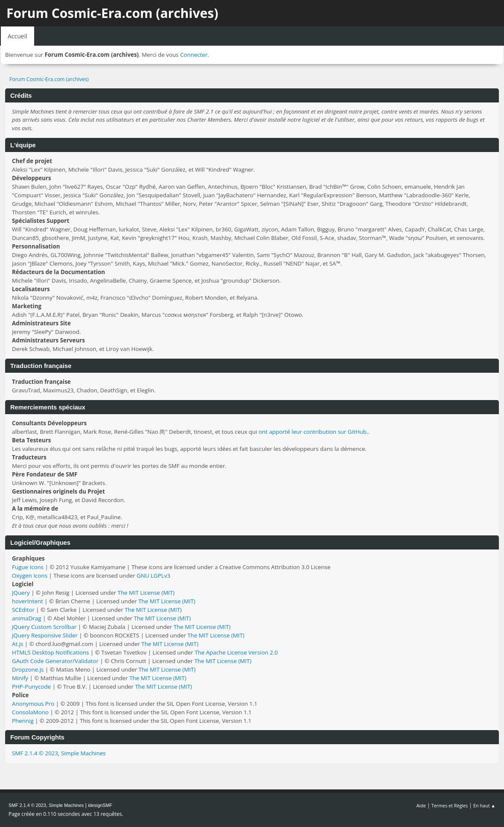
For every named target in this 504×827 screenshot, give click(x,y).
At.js (17, 644)
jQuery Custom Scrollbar (44, 627)
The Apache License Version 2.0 (236, 652)
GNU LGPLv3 (153, 576)
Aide (421, 805)
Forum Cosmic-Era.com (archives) (112, 13)
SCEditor (23, 610)
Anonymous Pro (33, 704)
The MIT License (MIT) (146, 593)
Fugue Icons (28, 567)
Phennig (23, 721)
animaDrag (26, 618)
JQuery (21, 593)
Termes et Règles (450, 805)
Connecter (194, 55)
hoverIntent (28, 601)
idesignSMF (100, 805)
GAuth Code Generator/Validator (55, 661)
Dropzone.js (28, 669)
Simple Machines (83, 753)
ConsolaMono (30, 712)
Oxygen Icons (30, 576)
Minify (20, 678)
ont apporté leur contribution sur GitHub (313, 432)
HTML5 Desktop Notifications (51, 652)
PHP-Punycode (31, 687)
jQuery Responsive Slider (45, 635)
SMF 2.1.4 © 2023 (35, 753)
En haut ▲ (484, 805)
